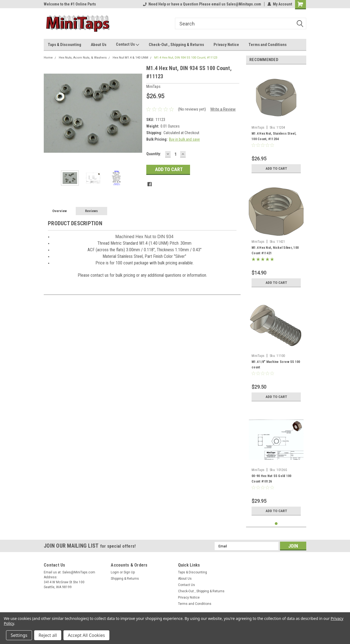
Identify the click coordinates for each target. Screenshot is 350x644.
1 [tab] (276, 524)
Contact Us (128, 45)
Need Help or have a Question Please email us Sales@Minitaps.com (202, 4)
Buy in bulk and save (184, 139)
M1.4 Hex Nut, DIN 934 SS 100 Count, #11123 (186, 58)
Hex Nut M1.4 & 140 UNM (130, 58)
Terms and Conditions (268, 45)
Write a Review (223, 109)
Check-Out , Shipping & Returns (176, 45)
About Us (99, 45)
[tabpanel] (276, 122)
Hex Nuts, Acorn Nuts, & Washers (83, 58)
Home (48, 58)
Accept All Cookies (86, 635)
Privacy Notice (226, 45)
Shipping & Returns (125, 579)
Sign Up (129, 572)
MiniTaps (258, 128)
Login (115, 572)
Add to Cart (276, 168)
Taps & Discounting (65, 45)
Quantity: (154, 154)
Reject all (48, 635)
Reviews (91, 211)
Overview (59, 211)
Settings (19, 635)
